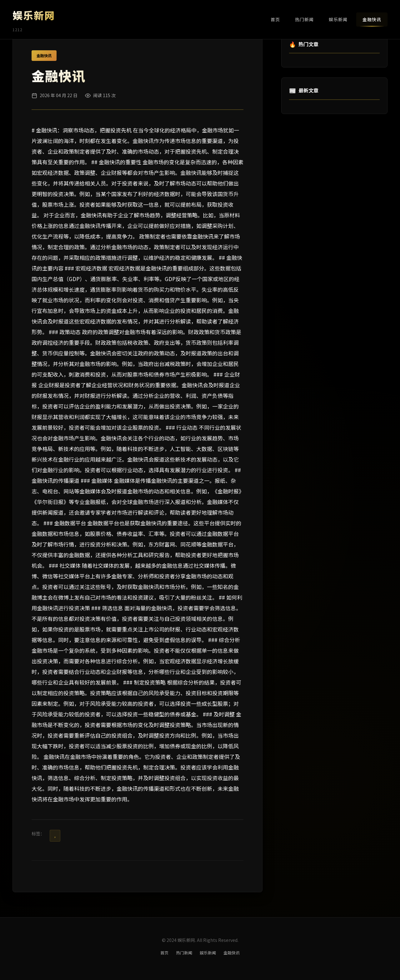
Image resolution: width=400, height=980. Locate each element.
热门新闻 (304, 19)
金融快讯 (372, 19)
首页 (275, 19)
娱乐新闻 (338, 19)
